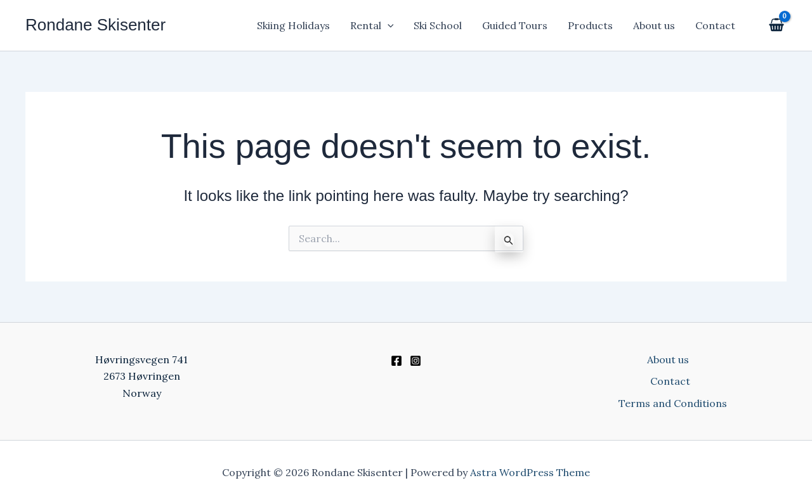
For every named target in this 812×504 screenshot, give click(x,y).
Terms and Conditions (673, 403)
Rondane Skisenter (95, 25)
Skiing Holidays (293, 25)
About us (654, 25)
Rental (372, 25)
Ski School (438, 25)
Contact (715, 25)
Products (590, 25)
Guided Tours (515, 25)
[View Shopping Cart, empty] (775, 26)
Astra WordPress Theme (530, 472)
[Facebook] (396, 361)
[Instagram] (416, 361)
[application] (388, 25)
